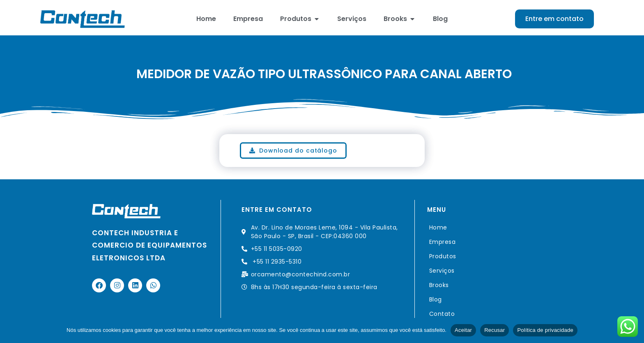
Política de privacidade (545, 330)
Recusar (494, 330)
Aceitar (463, 330)
